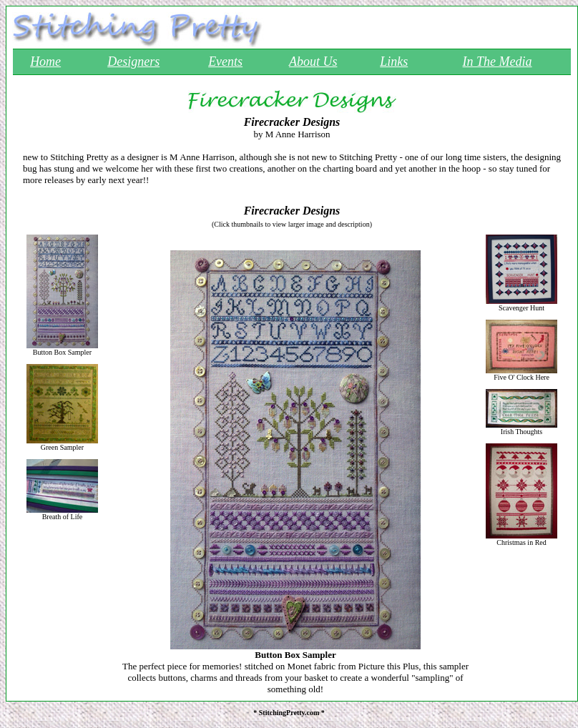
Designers (133, 62)
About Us (313, 62)
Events (225, 62)
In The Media (498, 62)
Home (45, 62)
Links (394, 62)
